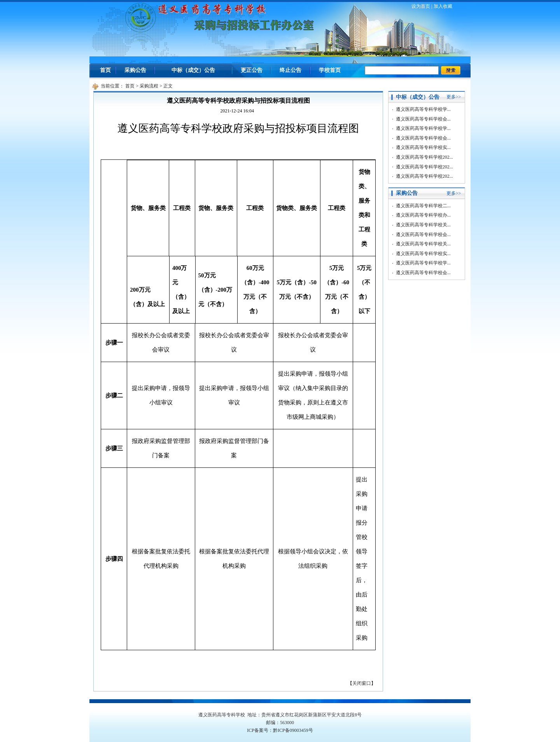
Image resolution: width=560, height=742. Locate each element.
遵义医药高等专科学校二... (423, 206)
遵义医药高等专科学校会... (423, 119)
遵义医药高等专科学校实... (423, 147)
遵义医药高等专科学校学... (423, 109)
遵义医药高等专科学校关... (423, 225)
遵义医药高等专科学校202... (424, 157)
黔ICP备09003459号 (293, 730)
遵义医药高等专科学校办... (423, 215)
